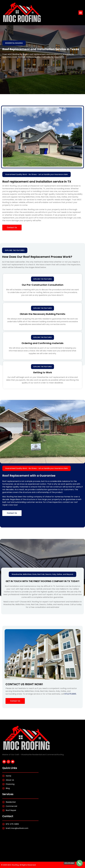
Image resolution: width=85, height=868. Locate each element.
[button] (81, 13)
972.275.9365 (70, 694)
